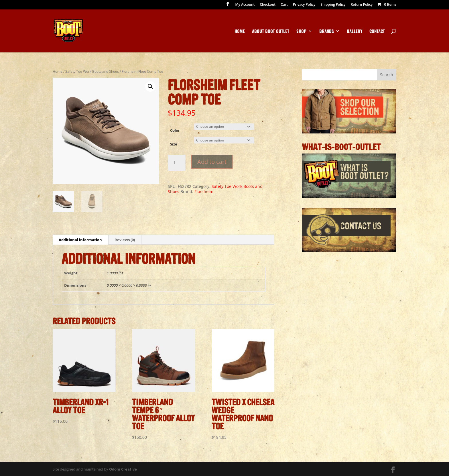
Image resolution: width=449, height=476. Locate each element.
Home (240, 32)
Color (175, 130)
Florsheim (204, 191)
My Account (245, 5)
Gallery (355, 32)
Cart (284, 5)
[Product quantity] (176, 163)
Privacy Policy (304, 5)
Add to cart (212, 162)
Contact (377, 32)
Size (174, 144)
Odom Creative (123, 469)
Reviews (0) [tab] (125, 240)
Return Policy (362, 5)
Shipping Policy (333, 5)
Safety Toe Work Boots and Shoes (92, 71)
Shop (301, 32)
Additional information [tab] (80, 240)
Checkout (268, 5)
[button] (150, 86)
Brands (327, 32)
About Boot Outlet (271, 32)
